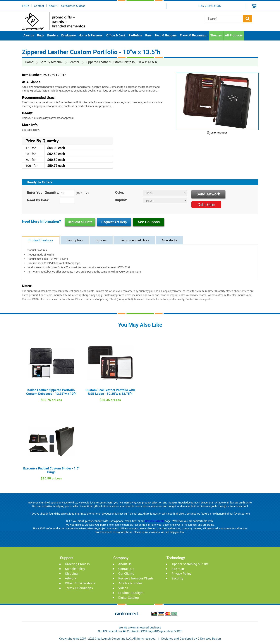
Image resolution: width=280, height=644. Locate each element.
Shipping (71, 573)
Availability (169, 240)
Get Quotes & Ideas (73, 6)
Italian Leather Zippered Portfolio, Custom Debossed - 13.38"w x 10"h (51, 392)
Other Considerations (80, 583)
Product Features (41, 240)
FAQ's (26, 6)
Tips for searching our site (190, 564)
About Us (125, 564)
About (53, 6)
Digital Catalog (129, 597)
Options (101, 240)
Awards (29, 35)
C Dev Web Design (209, 638)
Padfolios (135, 35)
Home (29, 62)
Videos (123, 588)
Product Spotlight (131, 593)
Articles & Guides (130, 583)
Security (177, 578)
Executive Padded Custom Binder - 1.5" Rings (51, 470)
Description (75, 240)
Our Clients (126, 573)
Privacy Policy (181, 573)
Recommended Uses (134, 240)
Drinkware (68, 35)
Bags (41, 35)
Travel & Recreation (194, 35)
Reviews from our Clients (136, 578)
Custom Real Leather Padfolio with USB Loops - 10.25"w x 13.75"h (110, 392)
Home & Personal (91, 35)
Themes (216, 35)
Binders (53, 35)
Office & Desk (116, 35)
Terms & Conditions (79, 588)
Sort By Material (51, 62)
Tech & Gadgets (166, 35)
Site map (178, 569)
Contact (39, 6)
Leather (74, 62)
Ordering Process (77, 564)
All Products (234, 35)
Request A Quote (155, 521)
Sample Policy (75, 569)
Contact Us (126, 569)
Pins (148, 35)
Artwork (71, 578)
